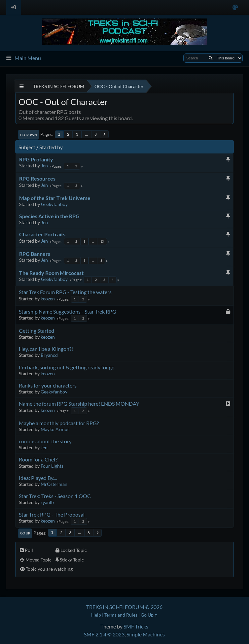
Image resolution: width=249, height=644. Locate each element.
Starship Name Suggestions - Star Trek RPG (68, 311)
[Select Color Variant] (235, 7)
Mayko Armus (55, 429)
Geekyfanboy (54, 204)
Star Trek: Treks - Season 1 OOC (55, 496)
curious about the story (45, 441)
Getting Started (36, 331)
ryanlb (47, 502)
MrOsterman (54, 484)
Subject (27, 147)
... (86, 134)
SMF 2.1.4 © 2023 (104, 634)
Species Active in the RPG (49, 216)
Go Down (29, 135)
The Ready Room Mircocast (51, 273)
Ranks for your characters (48, 385)
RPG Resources (37, 178)
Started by (51, 147)
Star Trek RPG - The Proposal (52, 514)
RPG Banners (35, 254)
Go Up (25, 533)
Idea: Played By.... (38, 478)
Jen (44, 166)
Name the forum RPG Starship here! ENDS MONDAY (79, 404)
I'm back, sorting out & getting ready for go (67, 367)
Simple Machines (146, 634)
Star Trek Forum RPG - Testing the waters (65, 292)
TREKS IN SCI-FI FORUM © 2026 (124, 607)
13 (102, 241)
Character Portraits (42, 234)
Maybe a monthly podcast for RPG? (59, 423)
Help (96, 615)
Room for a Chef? (38, 459)
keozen (48, 299)
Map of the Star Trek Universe (55, 198)
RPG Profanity (36, 159)
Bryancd (49, 355)
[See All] (22, 86)
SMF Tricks (136, 626)
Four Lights (52, 466)
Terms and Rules (121, 615)
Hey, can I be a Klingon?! (46, 349)
